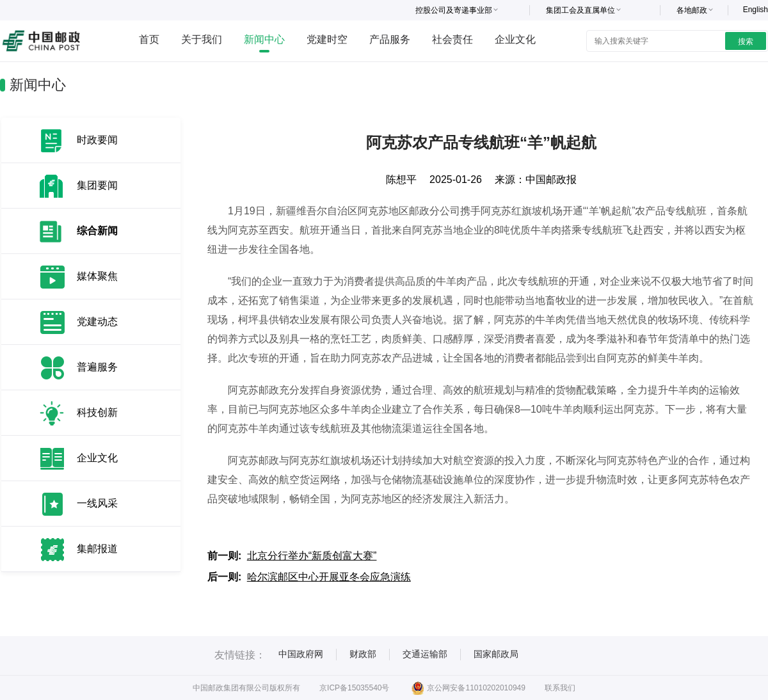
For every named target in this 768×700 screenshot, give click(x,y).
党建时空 (327, 39)
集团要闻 (97, 185)
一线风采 (97, 503)
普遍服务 (97, 367)
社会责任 (452, 39)
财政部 (363, 654)
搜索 (746, 42)
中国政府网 (301, 654)
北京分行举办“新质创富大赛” (312, 556)
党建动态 (97, 322)
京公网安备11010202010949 (468, 688)
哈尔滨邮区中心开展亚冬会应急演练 (329, 577)
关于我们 (202, 39)
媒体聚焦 (97, 276)
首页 (149, 39)
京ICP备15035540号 (354, 688)
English (756, 10)
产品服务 (390, 39)
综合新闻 (97, 231)
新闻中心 (264, 39)
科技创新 (97, 412)
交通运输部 (425, 654)
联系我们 (560, 688)
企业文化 (515, 39)
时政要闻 (97, 140)
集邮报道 (97, 549)
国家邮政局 (496, 654)
